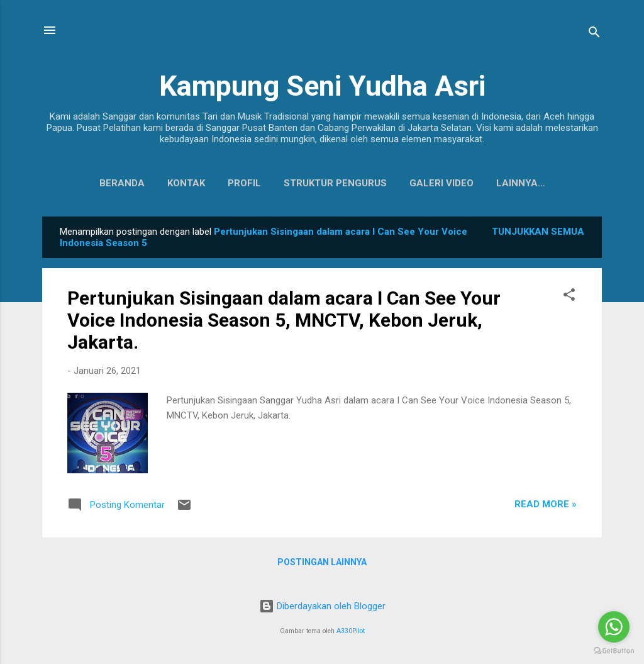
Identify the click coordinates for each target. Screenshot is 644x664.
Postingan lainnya (322, 565)
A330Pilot (351, 631)
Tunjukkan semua (538, 234)
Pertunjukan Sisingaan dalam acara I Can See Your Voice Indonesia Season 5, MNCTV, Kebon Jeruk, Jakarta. (284, 323)
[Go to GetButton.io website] (614, 651)
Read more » (546, 507)
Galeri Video (412, 183)
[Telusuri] (594, 34)
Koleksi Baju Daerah (520, 183)
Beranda (92, 183)
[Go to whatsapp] (614, 627)
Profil (215, 183)
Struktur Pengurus (306, 183)
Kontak (157, 183)
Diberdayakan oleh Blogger (322, 606)
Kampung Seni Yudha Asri (322, 86)
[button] (569, 299)
